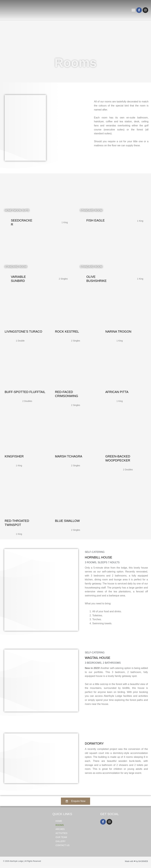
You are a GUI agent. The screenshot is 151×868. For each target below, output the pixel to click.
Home (59, 823)
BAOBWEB (143, 863)
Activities (62, 835)
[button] (133, 11)
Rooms (60, 827)
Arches (60, 831)
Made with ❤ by (132, 863)
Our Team (61, 839)
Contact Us (63, 847)
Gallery (61, 843)
